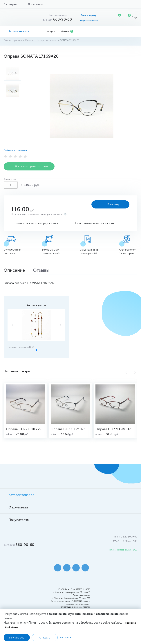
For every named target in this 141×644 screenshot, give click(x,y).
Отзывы (41, 271)
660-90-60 (57, 19)
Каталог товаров (22, 31)
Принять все (17, 638)
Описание (14, 271)
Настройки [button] (65, 638)
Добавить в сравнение (15, 150)
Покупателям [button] (36, 4)
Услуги (52, 31)
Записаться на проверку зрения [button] (36, 223)
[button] (135, 373)
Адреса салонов (89, 20)
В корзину (110, 204)
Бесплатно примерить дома (29, 166)
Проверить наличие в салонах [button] (94, 223)
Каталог (29, 40)
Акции (67, 31)
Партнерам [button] (10, 4)
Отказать (45, 638)
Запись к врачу (88, 15)
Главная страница (13, 40)
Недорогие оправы (47, 40)
